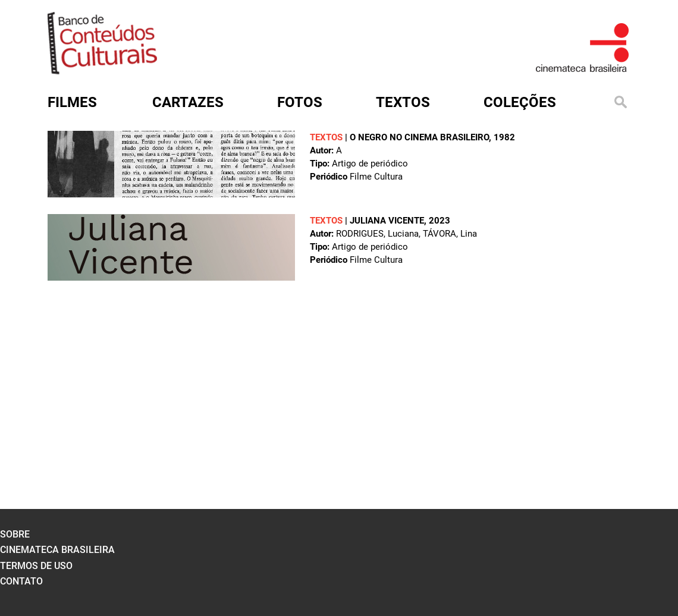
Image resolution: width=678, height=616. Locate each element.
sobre (15, 534)
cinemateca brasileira (57, 550)
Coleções (520, 102)
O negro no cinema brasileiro (419, 137)
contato (21, 581)
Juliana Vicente (387, 221)
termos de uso (36, 566)
